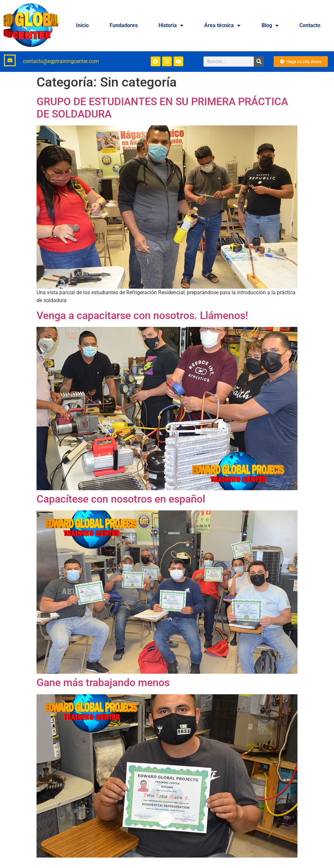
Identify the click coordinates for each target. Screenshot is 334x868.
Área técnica (222, 25)
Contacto (310, 25)
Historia (171, 25)
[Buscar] (259, 62)
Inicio (82, 25)
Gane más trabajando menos (103, 683)
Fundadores (124, 25)
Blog (270, 25)
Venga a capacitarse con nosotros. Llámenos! (142, 315)
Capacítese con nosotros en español (121, 499)
